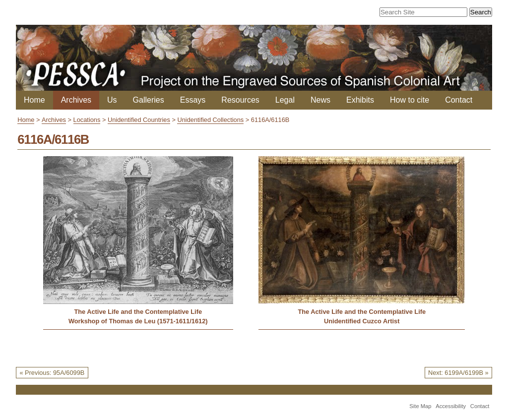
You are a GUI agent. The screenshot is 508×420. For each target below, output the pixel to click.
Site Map (420, 406)
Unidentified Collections (210, 120)
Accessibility (451, 406)
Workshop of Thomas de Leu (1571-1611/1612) (138, 321)
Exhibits (360, 100)
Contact (459, 100)
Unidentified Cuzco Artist (362, 321)
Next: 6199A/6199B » (458, 373)
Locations (87, 120)
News (320, 100)
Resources (240, 100)
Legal (285, 100)
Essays (193, 100)
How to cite (410, 100)
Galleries (149, 100)
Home (34, 100)
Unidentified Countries (139, 120)
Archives (76, 100)
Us (112, 100)
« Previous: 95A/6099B (52, 373)
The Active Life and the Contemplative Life (138, 312)
